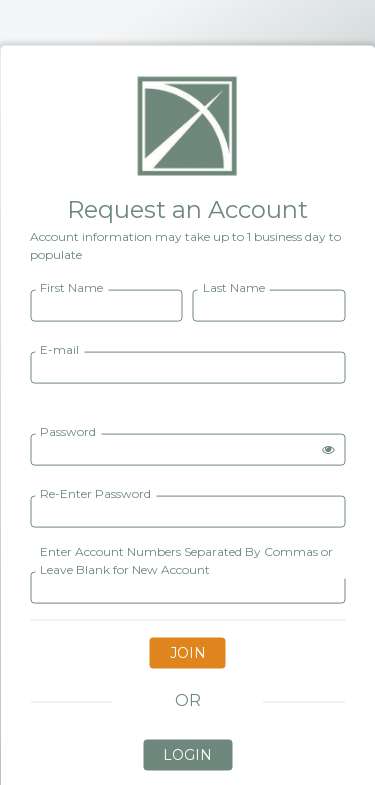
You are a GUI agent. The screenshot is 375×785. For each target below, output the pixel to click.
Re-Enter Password (95, 492)
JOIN (188, 652)
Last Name (234, 286)
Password (68, 430)
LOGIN (187, 754)
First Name (71, 286)
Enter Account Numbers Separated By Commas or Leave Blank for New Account (186, 559)
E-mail (59, 348)
